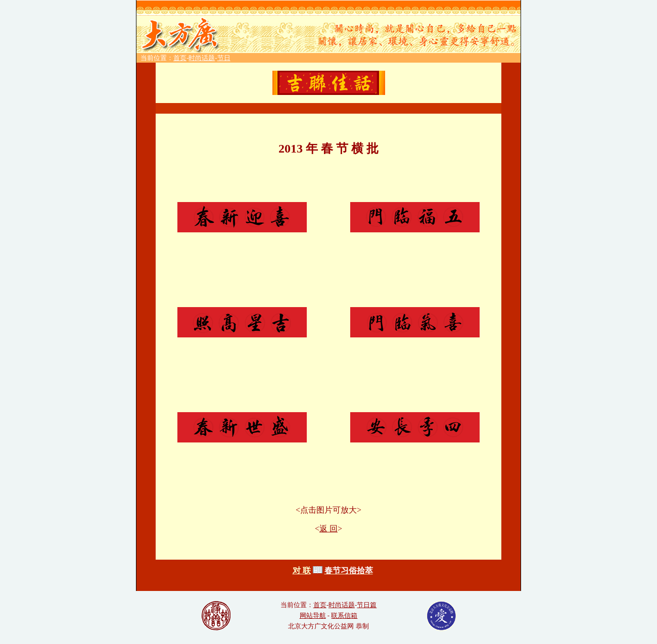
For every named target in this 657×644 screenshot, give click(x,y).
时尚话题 (202, 58)
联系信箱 (344, 615)
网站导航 (313, 615)
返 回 (329, 529)
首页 (180, 58)
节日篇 (367, 605)
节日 (224, 58)
